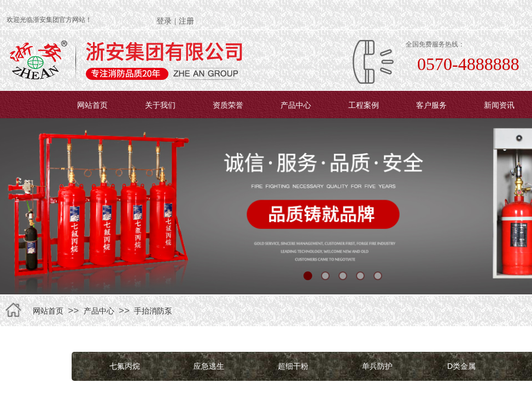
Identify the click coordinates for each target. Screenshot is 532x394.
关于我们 (160, 105)
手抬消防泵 (153, 311)
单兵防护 (377, 366)
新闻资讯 (499, 105)
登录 (164, 21)
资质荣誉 (228, 105)
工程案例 (364, 105)
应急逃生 (209, 366)
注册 (186, 21)
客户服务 (431, 105)
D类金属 (461, 366)
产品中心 (296, 105)
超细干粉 (293, 366)
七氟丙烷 (125, 366)
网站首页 (92, 105)
